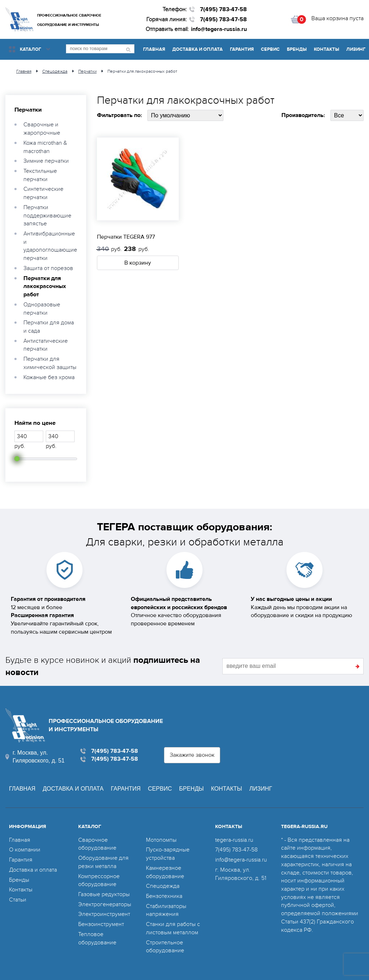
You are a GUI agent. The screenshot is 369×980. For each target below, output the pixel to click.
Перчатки (28, 110)
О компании (25, 850)
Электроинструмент (104, 914)
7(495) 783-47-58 (223, 9)
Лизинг (356, 49)
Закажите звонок (192, 755)
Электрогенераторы (105, 904)
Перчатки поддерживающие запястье (47, 215)
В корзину (138, 263)
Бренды (297, 49)
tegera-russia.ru (234, 840)
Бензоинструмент (101, 924)
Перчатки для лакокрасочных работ (45, 286)
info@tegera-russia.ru (219, 29)
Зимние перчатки (46, 161)
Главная (154, 49)
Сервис (270, 49)
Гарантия (242, 49)
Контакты (326, 49)
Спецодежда (163, 886)
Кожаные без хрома (49, 377)
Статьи (18, 900)
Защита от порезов (48, 268)
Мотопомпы (161, 840)
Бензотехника (164, 896)
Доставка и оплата (197, 49)
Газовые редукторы (104, 894)
